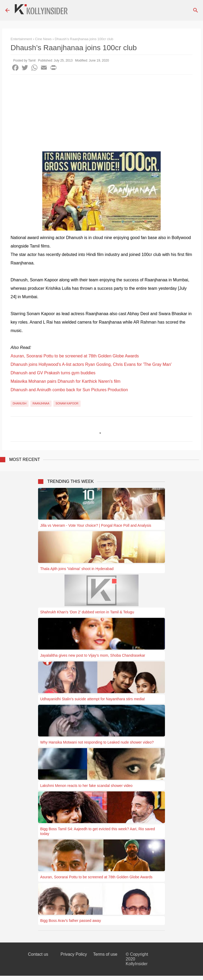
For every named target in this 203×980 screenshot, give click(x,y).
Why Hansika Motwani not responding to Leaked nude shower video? (97, 742)
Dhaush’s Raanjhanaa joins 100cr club (84, 39)
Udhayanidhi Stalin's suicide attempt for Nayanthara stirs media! (93, 699)
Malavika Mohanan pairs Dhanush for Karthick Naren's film (66, 381)
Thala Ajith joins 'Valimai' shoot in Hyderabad (77, 569)
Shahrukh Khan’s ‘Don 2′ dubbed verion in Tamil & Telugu (87, 612)
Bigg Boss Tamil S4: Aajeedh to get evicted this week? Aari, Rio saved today (98, 831)
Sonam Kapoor (67, 403)
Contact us (38, 954)
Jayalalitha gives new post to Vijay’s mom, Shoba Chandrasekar (93, 655)
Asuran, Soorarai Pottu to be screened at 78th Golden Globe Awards (75, 356)
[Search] (196, 10)
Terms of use (105, 954)
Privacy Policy (74, 954)
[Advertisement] (101, 114)
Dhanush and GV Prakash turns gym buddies (53, 373)
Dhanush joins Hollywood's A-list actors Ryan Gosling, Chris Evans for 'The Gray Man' (91, 364)
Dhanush (20, 403)
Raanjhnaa (41, 403)
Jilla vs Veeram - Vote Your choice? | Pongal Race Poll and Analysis (96, 525)
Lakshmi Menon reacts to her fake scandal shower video (86, 786)
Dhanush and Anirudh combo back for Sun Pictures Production (69, 390)
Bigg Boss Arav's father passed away (71, 921)
